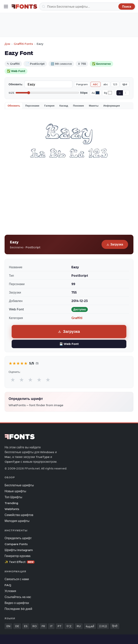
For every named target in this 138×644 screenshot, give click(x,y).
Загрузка (115, 244)
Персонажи (32, 106)
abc (106, 84)
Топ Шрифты (13, 497)
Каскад (64, 106)
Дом (7, 44)
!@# (125, 84)
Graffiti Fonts (23, 44)
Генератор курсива (18, 556)
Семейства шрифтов (19, 515)
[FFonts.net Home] (24, 7)
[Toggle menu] (6, 7)
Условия (10, 591)
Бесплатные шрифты (19, 485)
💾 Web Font (69, 344)
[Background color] (110, 93)
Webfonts (12, 509)
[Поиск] (87, 7)
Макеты (94, 106)
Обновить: (16, 84)
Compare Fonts (16, 544)
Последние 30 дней (18, 609)
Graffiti (77, 318)
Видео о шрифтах (17, 603)
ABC (96, 84)
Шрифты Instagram (19, 550)
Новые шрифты (15, 491)
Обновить (14, 106)
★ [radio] (13, 380)
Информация (112, 106)
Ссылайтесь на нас (18, 597)
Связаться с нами (17, 579)
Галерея (49, 106)
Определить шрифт (18, 538)
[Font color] (98, 93)
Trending (11, 503)
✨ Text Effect (20, 562)
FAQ (8, 585)
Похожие (79, 106)
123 (115, 84)
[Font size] (47, 93)
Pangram (82, 84)
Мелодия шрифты (17, 521)
